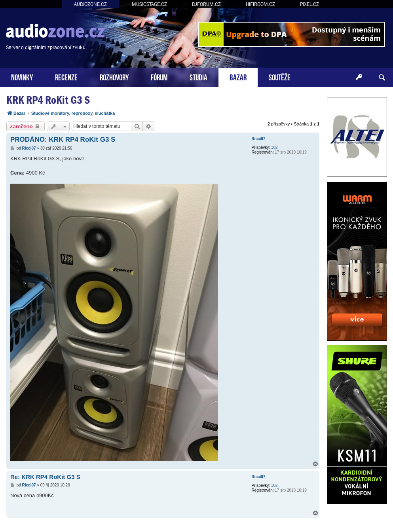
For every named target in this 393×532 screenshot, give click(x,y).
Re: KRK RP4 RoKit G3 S (45, 477)
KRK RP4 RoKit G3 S (48, 100)
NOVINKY (22, 77)
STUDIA (198, 77)
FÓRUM (159, 77)
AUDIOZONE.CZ (90, 4)
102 (274, 147)
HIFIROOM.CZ (260, 4)
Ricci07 (258, 139)
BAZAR (238, 77)
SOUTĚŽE (280, 77)
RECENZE (66, 77)
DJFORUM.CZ (206, 4)
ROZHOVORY (114, 77)
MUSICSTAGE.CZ (149, 4)
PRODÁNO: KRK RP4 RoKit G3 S (63, 140)
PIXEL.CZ (309, 4)
